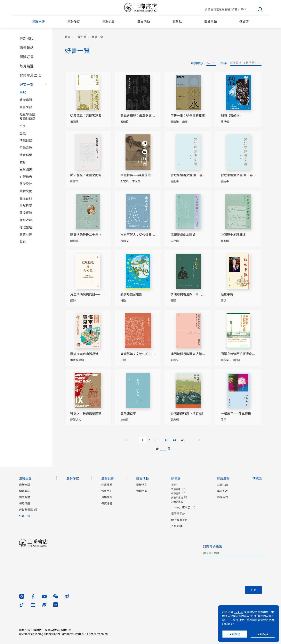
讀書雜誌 (27, 47)
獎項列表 (222, 491)
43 (166, 440)
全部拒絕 (263, 634)
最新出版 (27, 38)
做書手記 (107, 491)
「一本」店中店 (181, 507)
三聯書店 (176, 489)
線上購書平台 (179, 520)
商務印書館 (177, 497)
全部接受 (235, 634)
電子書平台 (178, 513)
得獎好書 (27, 57)
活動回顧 (142, 491)
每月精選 (27, 66)
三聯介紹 (222, 485)
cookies (238, 612)
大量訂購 (177, 526)
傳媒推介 (107, 497)
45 (183, 440)
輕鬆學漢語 (28, 75)
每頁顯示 (197, 63)
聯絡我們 (222, 497)
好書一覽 (27, 84)
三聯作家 (74, 21)
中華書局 (176, 493)
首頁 (68, 37)
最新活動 (142, 485)
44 (175, 440)
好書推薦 (107, 485)
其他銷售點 (177, 501)
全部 (23, 93)
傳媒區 (244, 21)
